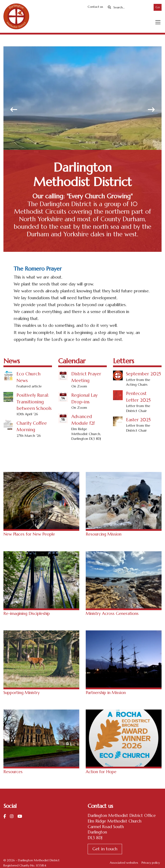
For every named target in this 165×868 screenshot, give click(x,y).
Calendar (72, 361)
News (12, 361)
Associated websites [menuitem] (124, 863)
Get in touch (105, 849)
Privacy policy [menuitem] (151, 863)
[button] (158, 22)
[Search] (132, 7)
